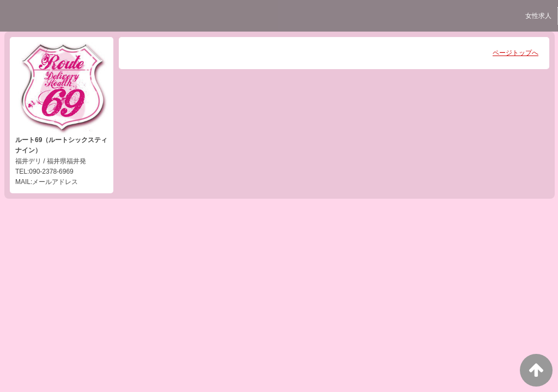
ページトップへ (515, 53)
